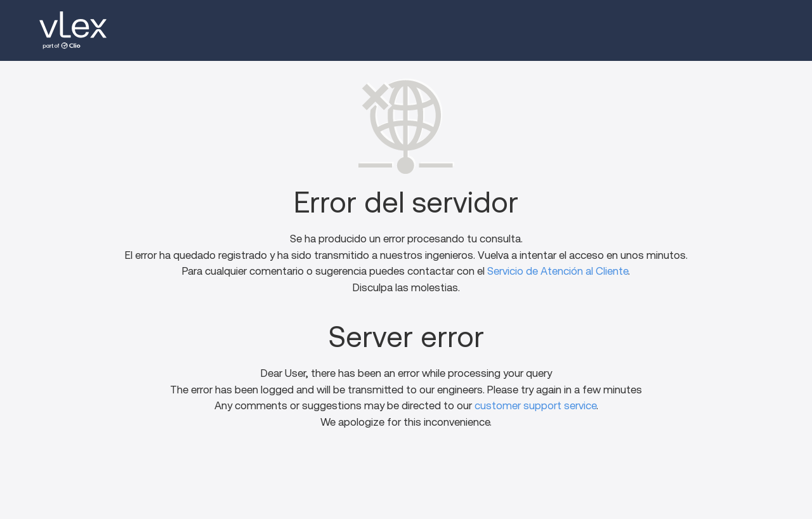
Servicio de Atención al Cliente (558, 271)
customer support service (535, 406)
